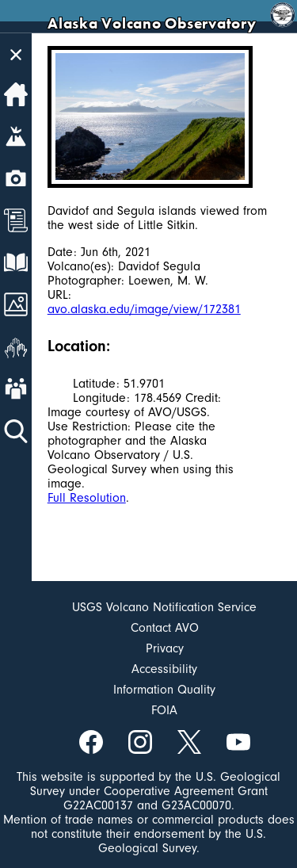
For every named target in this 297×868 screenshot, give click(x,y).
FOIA (164, 710)
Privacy (165, 648)
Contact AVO (165, 628)
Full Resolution (87, 498)
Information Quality (164, 690)
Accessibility (164, 669)
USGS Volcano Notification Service (164, 607)
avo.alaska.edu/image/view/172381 (144, 309)
